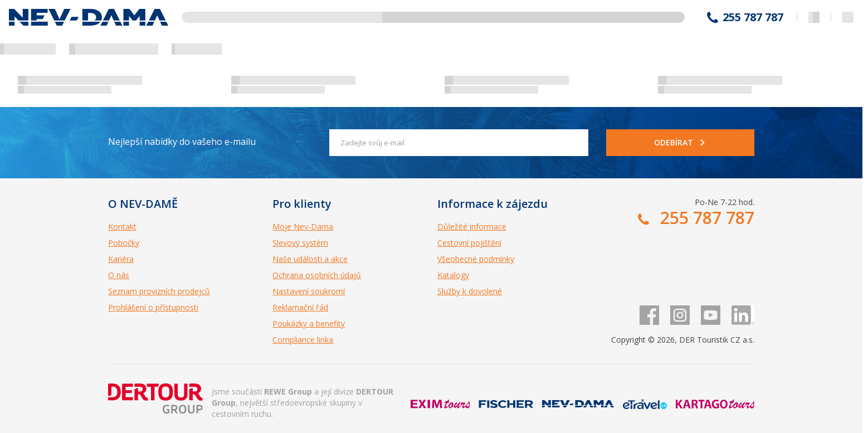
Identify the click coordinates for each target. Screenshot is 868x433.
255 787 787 (753, 17)
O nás (119, 275)
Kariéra (121, 259)
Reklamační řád (300, 307)
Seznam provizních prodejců (159, 291)
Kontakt (122, 227)
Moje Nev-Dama (303, 227)
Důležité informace (472, 227)
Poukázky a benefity (309, 323)
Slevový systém (300, 243)
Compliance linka (303, 340)
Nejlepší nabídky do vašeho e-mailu (182, 142)
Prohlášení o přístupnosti (153, 307)
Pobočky (124, 243)
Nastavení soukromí (309, 291)
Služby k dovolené (470, 291)
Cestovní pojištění (469, 243)
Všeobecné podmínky (476, 259)
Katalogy (453, 275)
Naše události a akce (310, 259)
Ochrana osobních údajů (317, 275)
